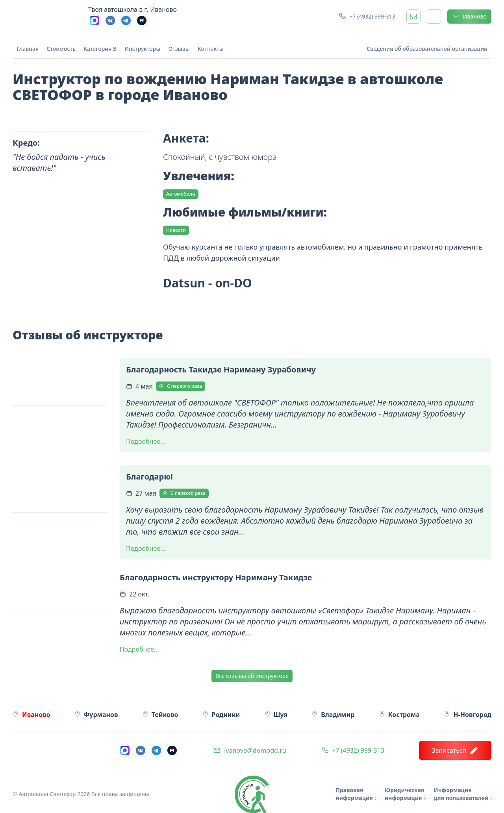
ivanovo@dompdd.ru (255, 750)
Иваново (469, 17)
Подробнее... (146, 441)
